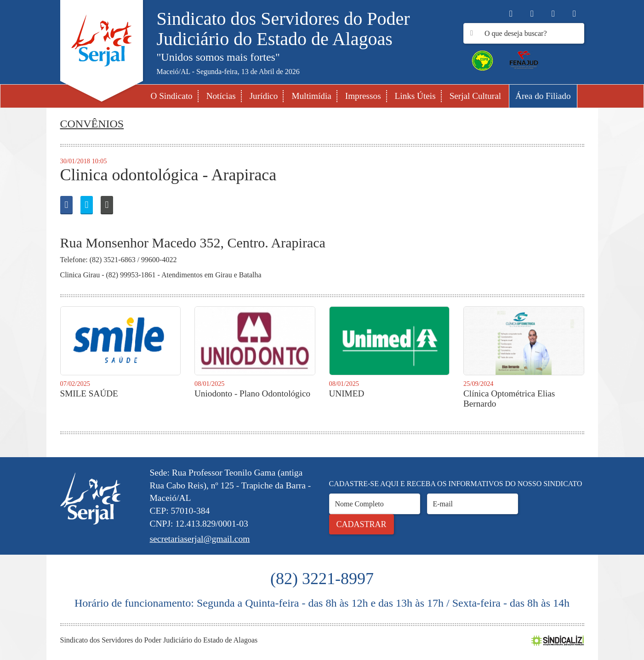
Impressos (363, 96)
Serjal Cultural (475, 96)
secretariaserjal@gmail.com (200, 539)
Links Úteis (415, 96)
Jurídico (264, 96)
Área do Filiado (543, 96)
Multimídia (311, 96)
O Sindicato (172, 96)
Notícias (221, 96)
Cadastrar (362, 524)
